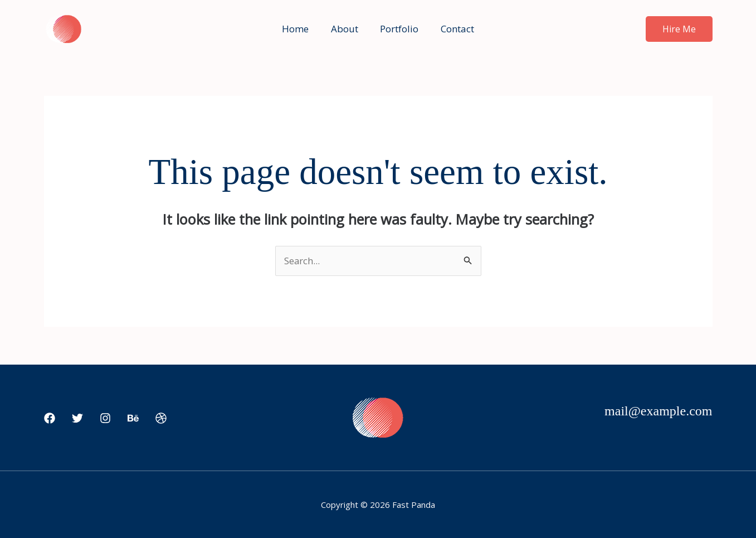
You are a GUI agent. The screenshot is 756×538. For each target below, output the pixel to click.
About (346, 29)
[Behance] (133, 419)
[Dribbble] (161, 419)
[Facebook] (50, 419)
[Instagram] (105, 419)
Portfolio (398, 29)
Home (300, 29)
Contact (453, 29)
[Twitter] (77, 419)
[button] (679, 29)
